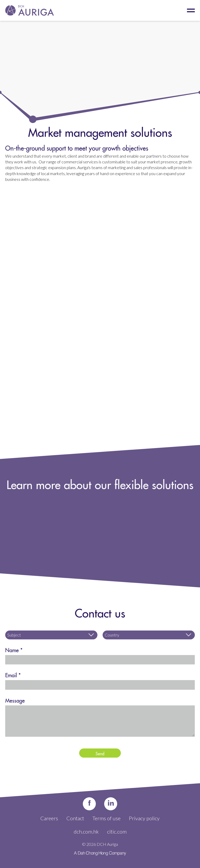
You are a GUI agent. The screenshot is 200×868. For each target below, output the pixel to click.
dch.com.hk (86, 831)
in (111, 804)
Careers (49, 818)
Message (15, 700)
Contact (75, 818)
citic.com (117, 831)
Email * (13, 674)
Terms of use (107, 818)
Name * (14, 649)
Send (100, 753)
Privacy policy (144, 818)
